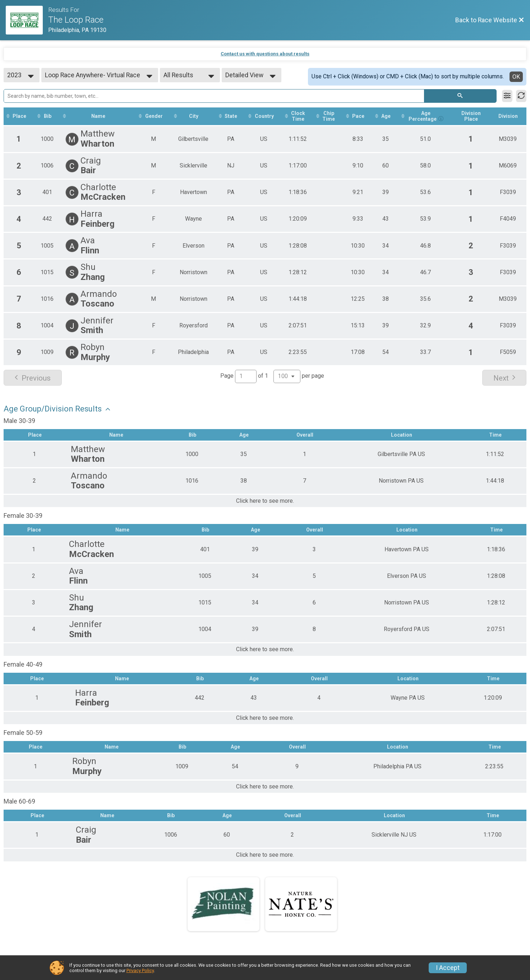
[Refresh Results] (521, 96)
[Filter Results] (507, 96)
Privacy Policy (140, 970)
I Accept (448, 968)
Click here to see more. (265, 501)
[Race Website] (27, 20)
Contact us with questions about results (265, 54)
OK (516, 77)
